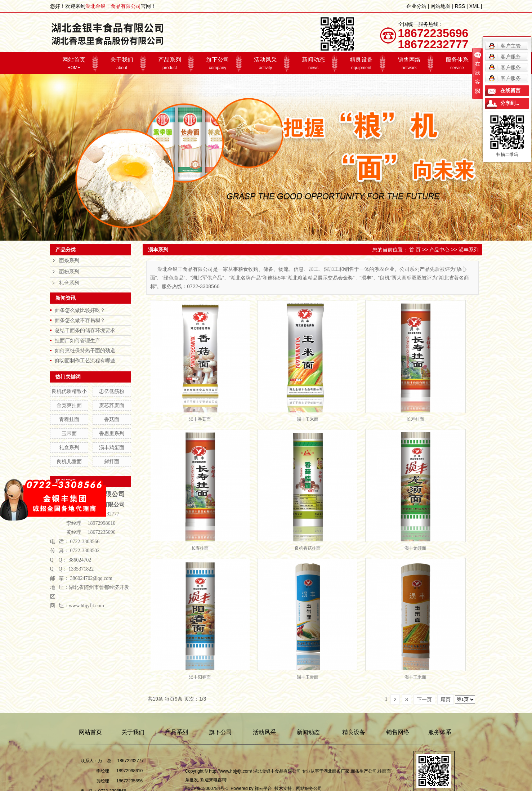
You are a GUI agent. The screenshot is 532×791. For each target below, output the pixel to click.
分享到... (510, 103)
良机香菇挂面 (308, 548)
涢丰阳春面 (200, 677)
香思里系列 (112, 433)
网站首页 (74, 63)
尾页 (446, 700)
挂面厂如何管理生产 (77, 340)
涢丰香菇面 (200, 419)
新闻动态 (314, 63)
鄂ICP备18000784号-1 (207, 788)
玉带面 (69, 433)
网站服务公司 (309, 788)
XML (474, 6)
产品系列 (170, 63)
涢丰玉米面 (308, 419)
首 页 (415, 250)
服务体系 (457, 63)
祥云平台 (263, 788)
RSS (460, 6)
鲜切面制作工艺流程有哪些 (85, 361)
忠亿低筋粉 (112, 391)
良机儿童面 (69, 461)
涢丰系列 (469, 250)
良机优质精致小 (69, 391)
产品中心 (439, 250)
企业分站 (416, 6)
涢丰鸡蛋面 (112, 447)
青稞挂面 (69, 419)
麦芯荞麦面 (112, 405)
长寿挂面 (415, 419)
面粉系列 (69, 272)
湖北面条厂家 (336, 771)
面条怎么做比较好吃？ (80, 310)
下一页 (424, 700)
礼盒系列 (69, 283)
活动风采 (266, 63)
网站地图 (441, 6)
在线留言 (510, 91)
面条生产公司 (364, 771)
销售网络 (409, 63)
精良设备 (361, 63)
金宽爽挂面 (69, 405)
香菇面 (112, 419)
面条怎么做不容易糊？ (80, 320)
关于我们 (122, 63)
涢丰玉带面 (308, 677)
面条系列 (69, 261)
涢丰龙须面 (415, 548)
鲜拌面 (112, 461)
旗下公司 (218, 63)
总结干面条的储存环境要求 (85, 330)
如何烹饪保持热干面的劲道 (85, 350)
